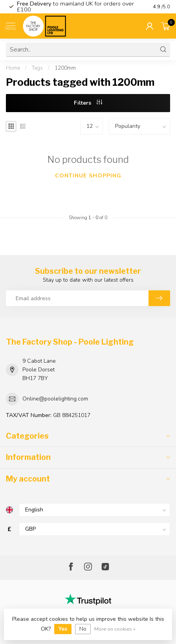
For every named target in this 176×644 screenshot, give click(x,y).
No (83, 629)
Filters (88, 103)
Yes (63, 629)
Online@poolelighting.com (55, 399)
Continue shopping (88, 176)
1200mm (65, 68)
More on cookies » (115, 629)
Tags (37, 68)
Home (13, 68)
